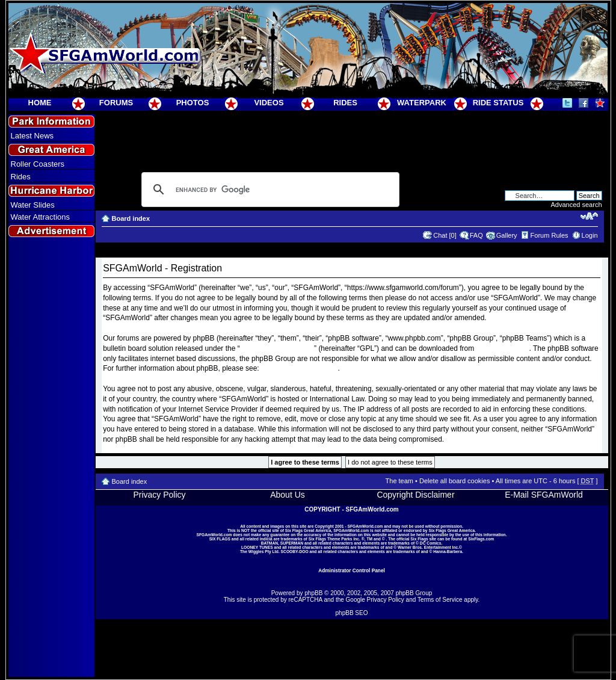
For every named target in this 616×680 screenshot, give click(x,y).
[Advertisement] (51, 458)
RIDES (345, 103)
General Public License (277, 348)
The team (399, 481)
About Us (288, 495)
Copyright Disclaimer (415, 495)
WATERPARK (422, 103)
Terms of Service (440, 600)
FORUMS (116, 103)
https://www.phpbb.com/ (299, 368)
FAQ (476, 235)
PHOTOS (193, 103)
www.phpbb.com (503, 348)
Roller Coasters (38, 164)
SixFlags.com (481, 539)
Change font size (589, 216)
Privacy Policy (159, 495)
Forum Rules (550, 235)
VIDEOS (269, 103)
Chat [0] (445, 235)
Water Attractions (41, 217)
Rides (21, 177)
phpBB (313, 593)
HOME (40, 103)
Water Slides (33, 205)
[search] (269, 190)
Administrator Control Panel (352, 570)
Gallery (507, 235)
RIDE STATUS (498, 103)
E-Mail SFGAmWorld (544, 495)
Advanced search (577, 205)
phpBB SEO (352, 613)
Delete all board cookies (454, 481)
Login (590, 235)
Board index (131, 218)
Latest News (32, 136)
